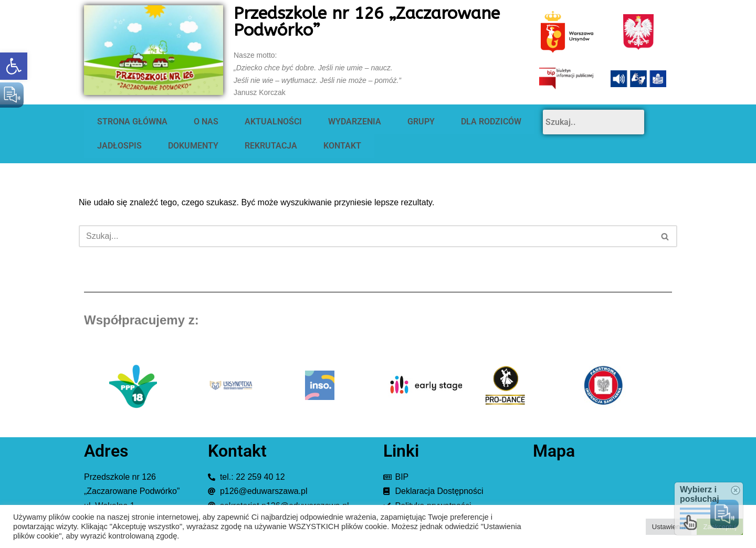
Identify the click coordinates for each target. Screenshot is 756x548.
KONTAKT (342, 146)
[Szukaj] (366, 236)
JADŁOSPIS (119, 146)
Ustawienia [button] (669, 527)
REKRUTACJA (271, 146)
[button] (14, 66)
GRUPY (421, 122)
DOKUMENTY (193, 146)
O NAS (206, 122)
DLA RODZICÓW (491, 122)
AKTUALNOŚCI (273, 122)
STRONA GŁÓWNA (132, 122)
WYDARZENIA (355, 122)
